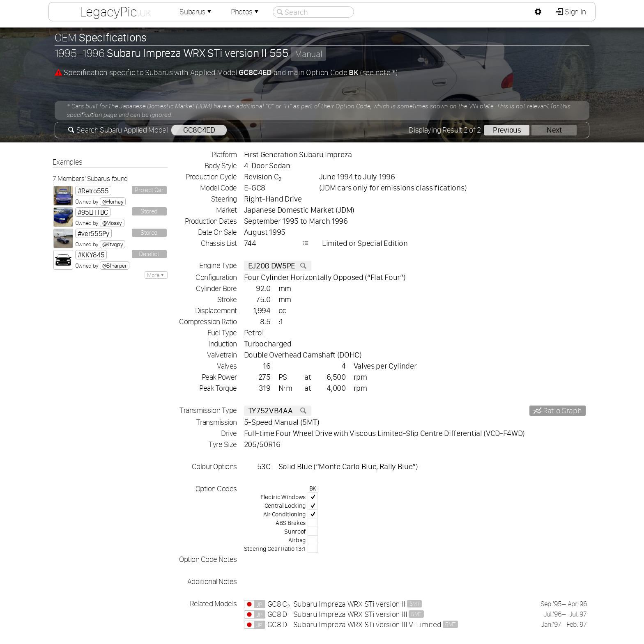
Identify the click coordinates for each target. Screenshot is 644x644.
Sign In (575, 12)
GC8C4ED (199, 130)
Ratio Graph (561, 411)
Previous (507, 130)
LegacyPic (115, 11)
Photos (246, 12)
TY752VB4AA (278, 411)
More (156, 275)
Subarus (196, 12)
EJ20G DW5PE (278, 266)
